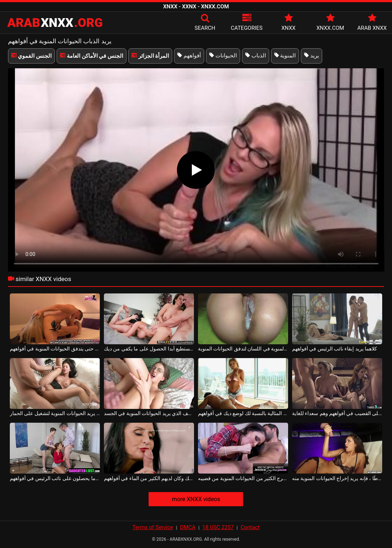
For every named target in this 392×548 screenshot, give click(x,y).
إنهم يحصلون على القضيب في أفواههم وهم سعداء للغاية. (337, 413)
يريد (312, 56)
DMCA (188, 527)
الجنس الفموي (31, 56)
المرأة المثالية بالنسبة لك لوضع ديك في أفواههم (243, 413)
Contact (250, 527)
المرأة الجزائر (150, 56)
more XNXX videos (196, 499)
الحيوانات (223, 56)
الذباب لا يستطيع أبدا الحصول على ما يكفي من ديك (149, 349)
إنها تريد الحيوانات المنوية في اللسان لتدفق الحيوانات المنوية (243, 349)
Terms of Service (153, 527)
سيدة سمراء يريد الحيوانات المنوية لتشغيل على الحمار (55, 413)
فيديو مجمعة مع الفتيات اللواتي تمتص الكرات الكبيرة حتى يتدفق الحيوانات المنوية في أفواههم (55, 349)
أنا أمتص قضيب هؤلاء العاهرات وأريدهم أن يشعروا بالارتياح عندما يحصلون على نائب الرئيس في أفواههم (55, 478)
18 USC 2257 (218, 527)
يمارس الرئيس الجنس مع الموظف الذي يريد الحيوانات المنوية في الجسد (149, 413)
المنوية (285, 56)
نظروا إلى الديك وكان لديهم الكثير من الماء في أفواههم (149, 478)
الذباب (256, 56)
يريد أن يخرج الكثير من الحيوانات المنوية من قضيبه (243, 478)
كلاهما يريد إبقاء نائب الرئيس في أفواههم (335, 349)
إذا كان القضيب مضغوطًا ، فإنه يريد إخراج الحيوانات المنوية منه (337, 478)
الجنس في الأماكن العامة (92, 56)
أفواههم (189, 56)
